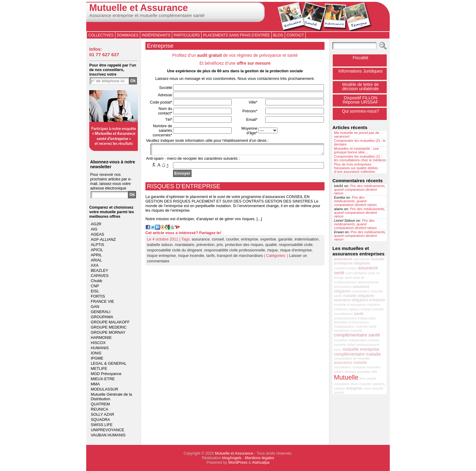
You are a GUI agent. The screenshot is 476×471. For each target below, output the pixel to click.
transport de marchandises (240, 257)
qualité (271, 246)
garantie (285, 241)
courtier (233, 241)
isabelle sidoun (160, 246)
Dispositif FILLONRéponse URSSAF (360, 100)
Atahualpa (261, 462)
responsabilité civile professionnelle (235, 252)
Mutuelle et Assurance (139, 8)
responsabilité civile (296, 246)
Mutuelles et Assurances (352, 322)
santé (359, 314)
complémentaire (345, 268)
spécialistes (362, 259)
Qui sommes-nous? (360, 111)
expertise (268, 241)
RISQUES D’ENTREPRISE (184, 188)
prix (220, 246)
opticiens (379, 384)
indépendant (367, 318)
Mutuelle (346, 377)
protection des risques (244, 246)
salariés (340, 388)
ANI (374, 372)
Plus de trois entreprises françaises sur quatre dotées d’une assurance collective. (356, 168)
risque (272, 252)
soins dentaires (356, 273)
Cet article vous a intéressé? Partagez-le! (183, 235)
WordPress (238, 462)
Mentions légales (260, 458)
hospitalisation (344, 326)
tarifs (211, 257)
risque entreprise (161, 257)
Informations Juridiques (361, 71)
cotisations (342, 384)
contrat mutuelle (372, 309)
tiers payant (368, 378)
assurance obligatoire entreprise (360, 300)
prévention (206, 246)
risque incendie (191, 257)
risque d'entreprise (296, 252)
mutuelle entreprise (361, 349)
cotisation (374, 305)
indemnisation (306, 241)
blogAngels (232, 458)
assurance (201, 241)
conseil (218, 241)
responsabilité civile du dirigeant (174, 252)
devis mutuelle (361, 384)
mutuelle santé (366, 326)
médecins (341, 309)
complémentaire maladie (357, 354)
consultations (343, 314)
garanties (364, 372)
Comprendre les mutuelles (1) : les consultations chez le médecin (360, 158)
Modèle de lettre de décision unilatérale (360, 87)
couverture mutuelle (348, 330)
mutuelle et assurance (350, 305)
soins (367, 388)
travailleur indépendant (350, 340)
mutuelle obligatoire (359, 296)
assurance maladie (350, 362)
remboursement (345, 318)
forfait (351, 345)
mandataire (185, 246)
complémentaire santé (357, 335)
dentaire (350, 372)
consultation (343, 367)
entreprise (250, 241)
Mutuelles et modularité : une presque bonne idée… (356, 150)
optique (354, 309)
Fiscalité (361, 58)
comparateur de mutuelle (352, 358)
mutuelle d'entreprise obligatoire (359, 261)
